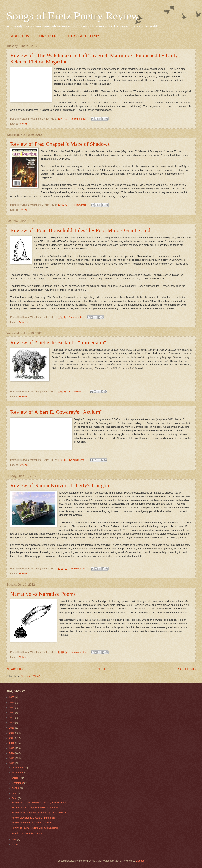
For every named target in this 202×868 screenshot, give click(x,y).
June (15, 798)
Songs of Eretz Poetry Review (73, 16)
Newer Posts (16, 669)
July (14, 793)
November (18, 773)
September (18, 783)
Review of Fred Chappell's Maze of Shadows (60, 144)
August (16, 788)
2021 (12, 718)
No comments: (78, 119)
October (16, 778)
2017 (12, 738)
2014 (12, 753)
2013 (12, 758)
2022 (12, 712)
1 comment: (76, 317)
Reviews (23, 124)
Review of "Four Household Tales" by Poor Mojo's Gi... (40, 813)
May (15, 839)
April (15, 845)
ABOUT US (20, 36)
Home (102, 669)
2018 (12, 733)
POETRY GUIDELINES (82, 36)
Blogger (140, 861)
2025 (12, 697)
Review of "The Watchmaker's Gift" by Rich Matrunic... (40, 802)
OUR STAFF (46, 36)
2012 (12, 763)
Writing (22, 657)
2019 (12, 728)
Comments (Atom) (30, 676)
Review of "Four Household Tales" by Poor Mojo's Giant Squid (80, 230)
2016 (12, 743)
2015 (12, 748)
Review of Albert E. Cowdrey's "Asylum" (56, 412)
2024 (12, 702)
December (18, 768)
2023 (12, 707)
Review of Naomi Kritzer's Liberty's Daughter (61, 485)
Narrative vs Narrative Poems (43, 594)
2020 (12, 723)
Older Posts (187, 669)
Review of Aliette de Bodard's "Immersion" (58, 342)
